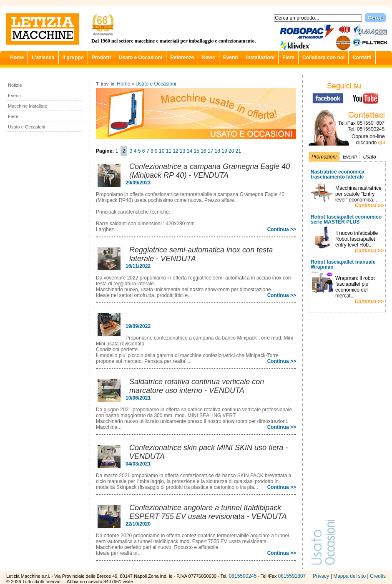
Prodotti (101, 58)
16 (203, 151)
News (208, 58)
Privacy (321, 576)
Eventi (231, 58)
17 (210, 151)
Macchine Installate (28, 106)
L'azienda (43, 58)
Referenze (182, 58)
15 (196, 151)
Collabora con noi (323, 58)
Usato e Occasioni (141, 58)
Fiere (288, 58)
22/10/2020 (138, 524)
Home (17, 58)
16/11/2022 (138, 266)
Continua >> (369, 206)
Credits (378, 576)
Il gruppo (73, 58)
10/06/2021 (138, 398)
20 (231, 151)
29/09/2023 (138, 183)
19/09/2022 (138, 326)
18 (217, 151)
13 (182, 151)
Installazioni (260, 58)
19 (224, 151)
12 (175, 151)
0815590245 (243, 576)
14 (190, 151)
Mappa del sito (349, 576)
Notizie (15, 85)
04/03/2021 (138, 464)
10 (162, 151)
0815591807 (292, 576)
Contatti (362, 58)
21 (238, 151)
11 (169, 151)
